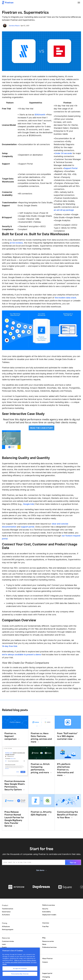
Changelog (46, 977)
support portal (28, 527)
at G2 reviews (16, 243)
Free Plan (45, 926)
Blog (44, 938)
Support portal (47, 973)
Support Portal (71, 168)
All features (6, 926)
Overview (46, 923)
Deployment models (49, 915)
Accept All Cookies (20, 968)
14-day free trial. (10, 646)
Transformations (8, 909)
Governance (6, 912)
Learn (4, 944)
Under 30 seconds (63, 153)
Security (45, 909)
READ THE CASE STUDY (41, 428)
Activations (6, 915)
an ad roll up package (64, 210)
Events (4, 947)
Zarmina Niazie (14, 26)
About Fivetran (47, 958)
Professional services (49, 947)
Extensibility (47, 912)
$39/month (40, 115)
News (44, 944)
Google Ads (28, 504)
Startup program (8, 929)
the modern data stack (65, 298)
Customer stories (8, 941)
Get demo (40, 870)
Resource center (48, 941)
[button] (79, 3)
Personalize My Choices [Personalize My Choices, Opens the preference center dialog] (20, 974)
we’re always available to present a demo (21, 655)
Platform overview (49, 905)
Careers (45, 962)
